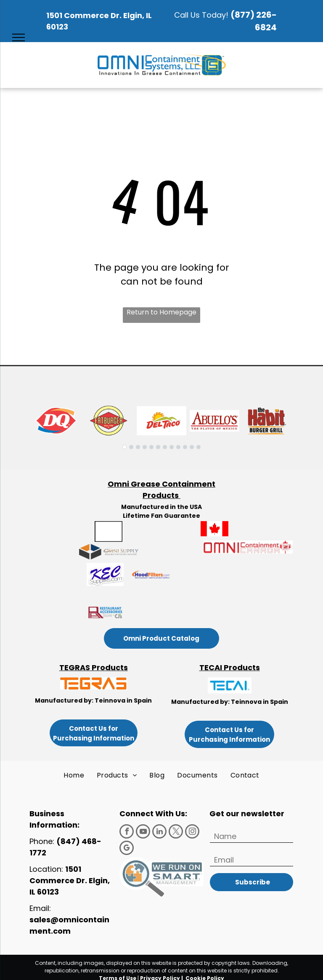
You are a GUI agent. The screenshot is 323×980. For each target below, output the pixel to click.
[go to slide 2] (131, 447)
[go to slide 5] (151, 447)
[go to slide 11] (192, 447)
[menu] (19, 37)
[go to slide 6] (158, 447)
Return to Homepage (161, 312)
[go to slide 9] (178, 447)
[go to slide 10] (185, 447)
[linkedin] (159, 832)
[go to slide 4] (145, 447)
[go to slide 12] (199, 447)
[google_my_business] (127, 849)
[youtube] (143, 832)
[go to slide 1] (124, 447)
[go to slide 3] (138, 447)
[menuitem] (74, 775)
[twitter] (176, 832)
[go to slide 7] (165, 447)
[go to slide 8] (172, 447)
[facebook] (127, 832)
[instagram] (192, 832)
